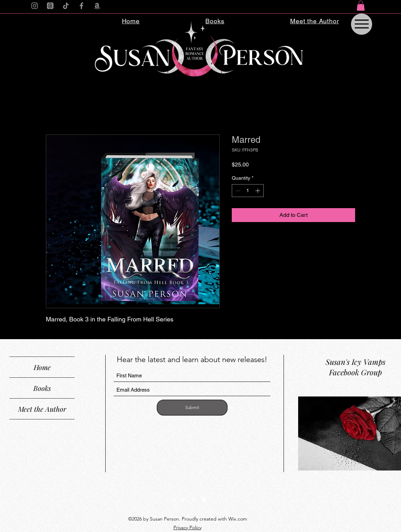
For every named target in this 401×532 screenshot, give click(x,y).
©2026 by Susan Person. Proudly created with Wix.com (188, 519)
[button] (361, 6)
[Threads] (50, 6)
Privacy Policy (187, 527)
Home (42, 367)
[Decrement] (237, 191)
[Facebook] (81, 6)
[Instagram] (35, 6)
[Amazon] (97, 6)
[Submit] (192, 408)
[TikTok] (66, 6)
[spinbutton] (248, 191)
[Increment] (258, 191)
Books (42, 388)
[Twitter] (204, 499)
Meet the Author (42, 409)
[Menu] (362, 24)
